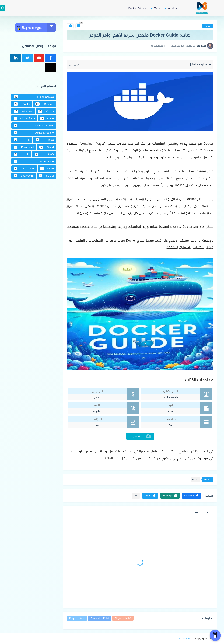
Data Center (24, 169)
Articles (172, 8)
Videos (142, 8)
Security (45, 104)
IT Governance (34, 161)
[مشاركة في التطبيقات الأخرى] (136, 496)
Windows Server (34, 126)
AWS (44, 154)
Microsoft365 (24, 118)
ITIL (22, 140)
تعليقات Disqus (77, 618)
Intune (47, 118)
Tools (157, 8)
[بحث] (3, 8)
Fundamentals (34, 97)
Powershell (24, 147)
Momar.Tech (184, 639)
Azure (47, 169)
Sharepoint (24, 176)
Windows (23, 111)
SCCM (46, 176)
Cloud (47, 147)
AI (21, 154)
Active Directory (34, 133)
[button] (191, 496)
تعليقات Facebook (100, 618)
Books (132, 8)
